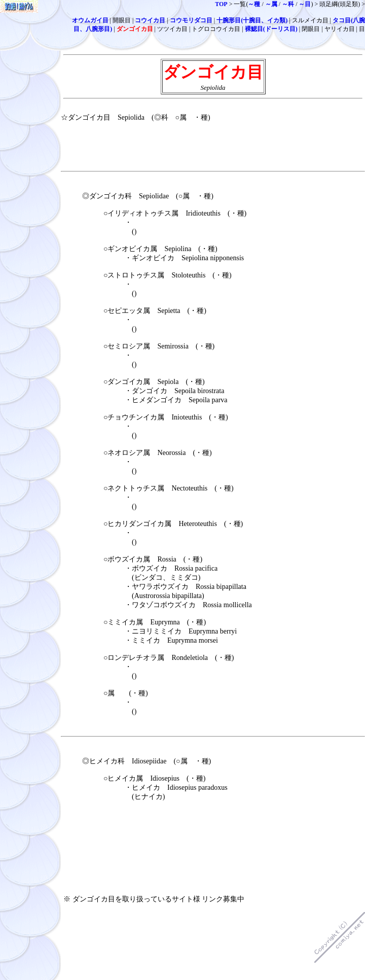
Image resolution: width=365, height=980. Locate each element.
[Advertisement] (127, 844)
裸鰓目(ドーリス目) (271, 29)
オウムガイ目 (90, 20)
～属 (271, 4)
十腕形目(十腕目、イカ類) (252, 20)
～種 (254, 4)
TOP (221, 4)
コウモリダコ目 (191, 20)
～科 (288, 4)
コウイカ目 (150, 20)
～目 (305, 4)
